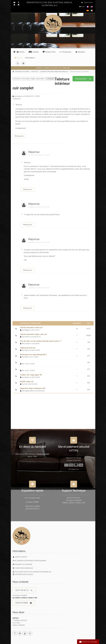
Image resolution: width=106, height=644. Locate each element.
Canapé (34, 52)
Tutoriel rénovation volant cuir (31, 328)
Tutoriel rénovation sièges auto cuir (33, 334)
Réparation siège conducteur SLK (33, 388)
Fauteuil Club (49, 52)
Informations (30, 58)
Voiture (21, 52)
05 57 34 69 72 (24, 590)
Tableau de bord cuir (28, 348)
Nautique (80, 52)
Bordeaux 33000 (43, 452)
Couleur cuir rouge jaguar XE (31, 375)
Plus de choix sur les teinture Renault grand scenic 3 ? (41, 341)
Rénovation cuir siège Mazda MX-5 (33, 355)
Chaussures (65, 52)
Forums (19, 58)
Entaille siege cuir (27, 382)
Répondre (19, 136)
